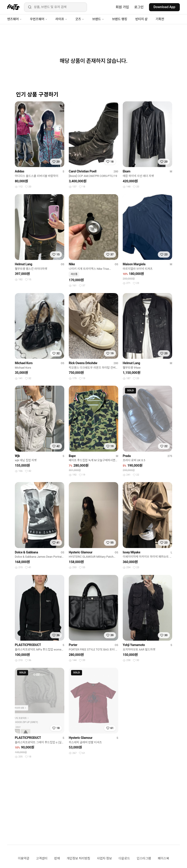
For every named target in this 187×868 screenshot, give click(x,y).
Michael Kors (24, 363)
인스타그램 (144, 858)
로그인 (139, 7)
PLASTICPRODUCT (28, 645)
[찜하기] (56, 162)
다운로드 (124, 858)
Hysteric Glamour (81, 552)
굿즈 (80, 19)
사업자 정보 (104, 858)
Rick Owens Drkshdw (83, 363)
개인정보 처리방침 (78, 858)
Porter (73, 645)
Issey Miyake (131, 552)
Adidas (20, 171)
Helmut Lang (23, 264)
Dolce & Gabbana (26, 552)
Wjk (17, 456)
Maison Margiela (134, 264)
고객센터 (42, 858)
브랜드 (98, 19)
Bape (72, 456)
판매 (57, 858)
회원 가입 (122, 7)
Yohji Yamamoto (134, 645)
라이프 (61, 19)
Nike (72, 264)
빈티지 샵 (141, 19)
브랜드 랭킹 (120, 19)
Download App (164, 7)
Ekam (127, 171)
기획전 (160, 19)
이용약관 (24, 858)
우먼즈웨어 (39, 19)
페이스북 (164, 858)
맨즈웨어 (14, 19)
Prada (127, 456)
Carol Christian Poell (83, 171)
